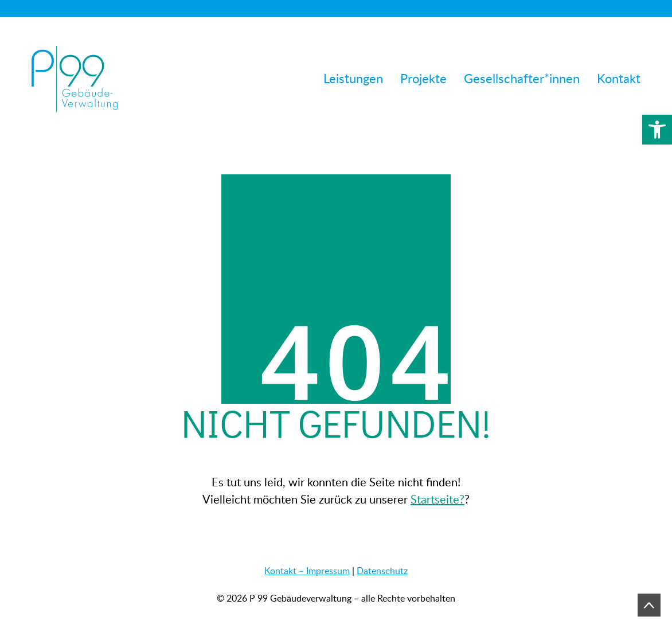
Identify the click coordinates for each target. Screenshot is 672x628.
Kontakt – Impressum (307, 571)
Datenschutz (382, 571)
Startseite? (437, 499)
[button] (657, 130)
